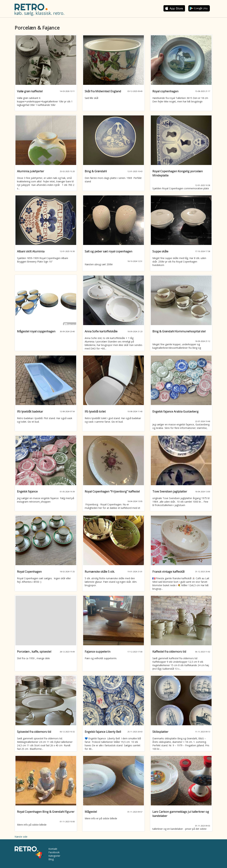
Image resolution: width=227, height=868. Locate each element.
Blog (51, 859)
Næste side (21, 837)
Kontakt (53, 849)
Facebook (54, 852)
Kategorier (54, 856)
